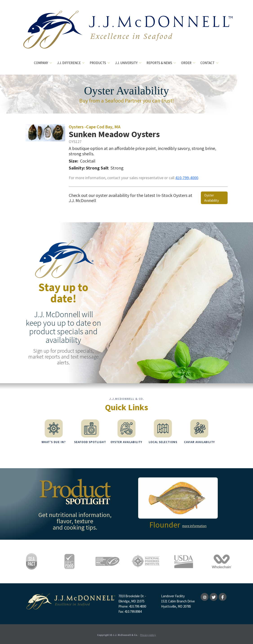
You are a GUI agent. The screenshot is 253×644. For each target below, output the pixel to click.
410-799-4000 (187, 178)
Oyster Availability (212, 198)
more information (194, 525)
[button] (43, 63)
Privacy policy (148, 634)
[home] (127, 33)
